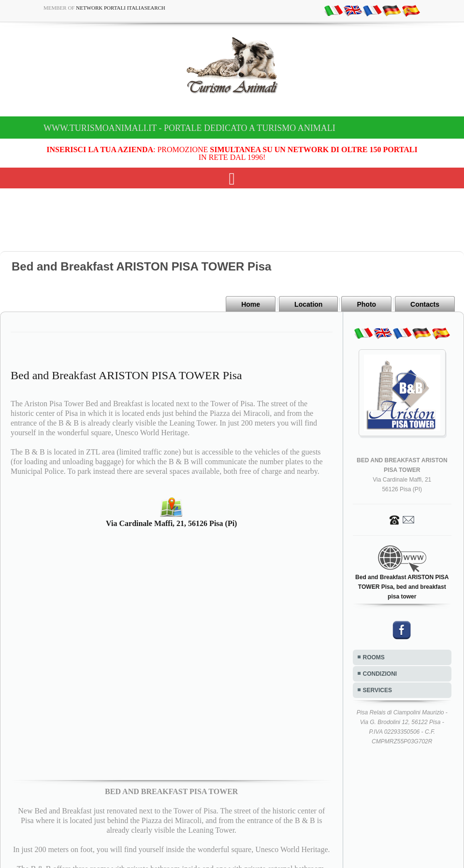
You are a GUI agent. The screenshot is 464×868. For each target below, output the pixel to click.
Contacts (425, 304)
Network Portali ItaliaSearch (121, 8)
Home (251, 304)
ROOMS (374, 657)
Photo (366, 304)
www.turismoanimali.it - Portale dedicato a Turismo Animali (189, 128)
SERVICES (377, 690)
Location (308, 304)
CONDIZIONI (380, 674)
